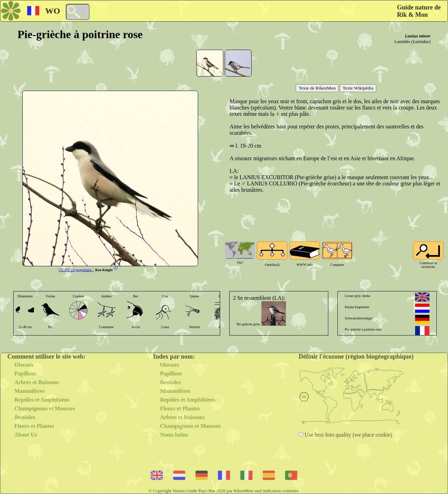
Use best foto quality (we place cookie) (348, 435)
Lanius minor (418, 36)
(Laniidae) (421, 41)
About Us (26, 435)
